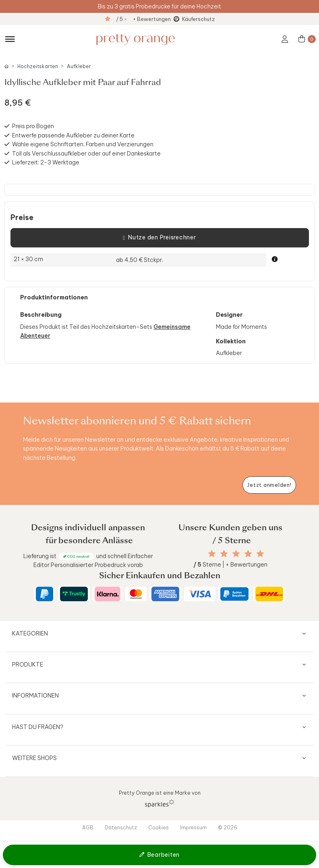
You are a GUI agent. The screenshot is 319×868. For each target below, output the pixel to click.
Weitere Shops (34, 758)
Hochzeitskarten (38, 66)
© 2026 (228, 827)
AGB (88, 827)
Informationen (35, 696)
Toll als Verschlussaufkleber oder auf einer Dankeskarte (86, 154)
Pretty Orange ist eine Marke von (160, 798)
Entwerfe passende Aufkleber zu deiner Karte (73, 135)
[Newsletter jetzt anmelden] (269, 485)
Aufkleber (79, 66)
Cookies (158, 827)
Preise (22, 218)
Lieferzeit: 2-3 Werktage (46, 162)
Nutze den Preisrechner (159, 238)
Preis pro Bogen (33, 126)
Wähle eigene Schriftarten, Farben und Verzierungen (83, 144)
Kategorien (30, 633)
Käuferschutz (198, 19)
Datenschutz (121, 827)
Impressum (193, 827)
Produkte (28, 664)
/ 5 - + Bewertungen (143, 19)
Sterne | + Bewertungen (230, 565)
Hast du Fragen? (38, 727)
